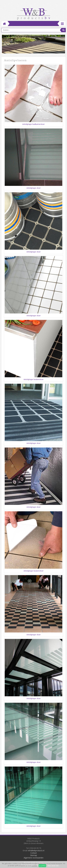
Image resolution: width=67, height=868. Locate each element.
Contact (34, 853)
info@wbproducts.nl (36, 851)
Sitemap (34, 855)
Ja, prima (42, 866)
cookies (34, 866)
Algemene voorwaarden (34, 858)
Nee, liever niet (53, 866)
